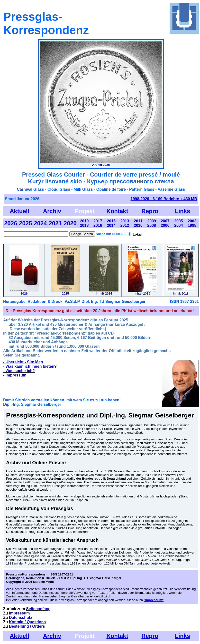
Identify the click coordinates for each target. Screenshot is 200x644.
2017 (98, 221)
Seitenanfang (38, 609)
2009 (152, 221)
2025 (25, 223)
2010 (138, 225)
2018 (84, 225)
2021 (55, 223)
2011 (138, 221)
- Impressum (15, 375)
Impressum (19, 613)
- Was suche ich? (19, 371)
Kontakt (117, 211)
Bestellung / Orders (27, 626)
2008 (152, 225)
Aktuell (19, 211)
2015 (111, 221)
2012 (125, 225)
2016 (98, 225)
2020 (70, 223)
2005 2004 (179, 223)
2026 (11, 223)
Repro (150, 211)
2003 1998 (192, 223)
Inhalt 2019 (142, 293)
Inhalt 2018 (181, 293)
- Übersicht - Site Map (23, 362)
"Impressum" (154, 600)
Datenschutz (21, 618)
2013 (125, 221)
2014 (111, 225)
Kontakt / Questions (27, 622)
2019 (84, 221)
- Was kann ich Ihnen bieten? (30, 366)
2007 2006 (165, 223)
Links (183, 211)
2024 (40, 223)
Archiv (52, 211)
